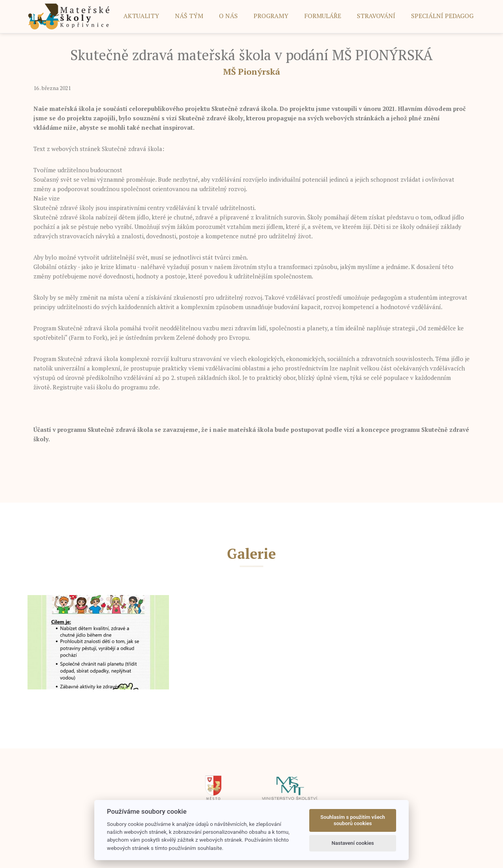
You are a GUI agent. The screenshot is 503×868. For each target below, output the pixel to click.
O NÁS (228, 16)
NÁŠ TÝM (189, 16)
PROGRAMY (271, 16)
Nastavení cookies (353, 843)
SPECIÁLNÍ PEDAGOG (442, 16)
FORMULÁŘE (323, 16)
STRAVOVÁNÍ (376, 16)
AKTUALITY (141, 16)
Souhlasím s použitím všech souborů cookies (353, 820)
